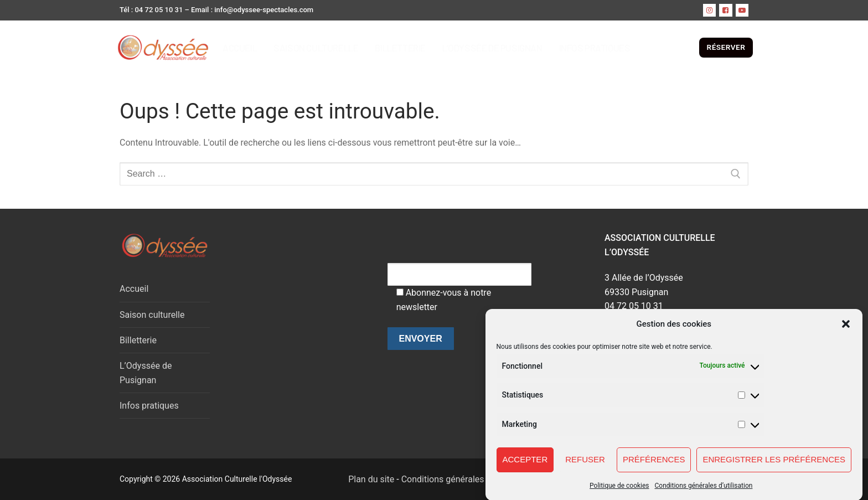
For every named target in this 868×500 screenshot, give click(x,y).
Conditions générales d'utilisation (466, 479)
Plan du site (365, 479)
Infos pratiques (149, 406)
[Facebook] (725, 10)
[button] (846, 331)
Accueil (134, 289)
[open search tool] (690, 48)
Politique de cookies (619, 492)
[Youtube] (742, 10)
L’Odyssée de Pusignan (146, 373)
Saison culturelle (152, 315)
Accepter (525, 467)
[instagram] (709, 10)
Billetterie (138, 340)
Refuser (585, 467)
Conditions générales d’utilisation (704, 492)
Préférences (654, 467)
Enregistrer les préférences (774, 467)
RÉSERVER (726, 47)
